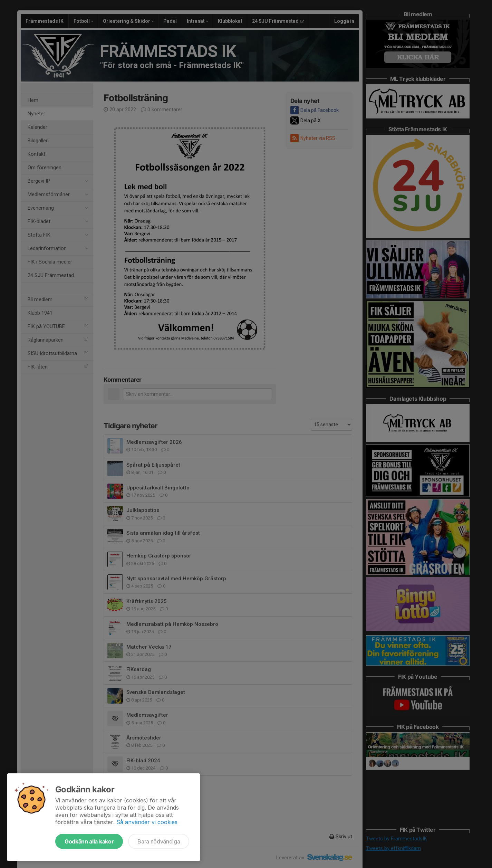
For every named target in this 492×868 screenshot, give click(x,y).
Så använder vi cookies (147, 822)
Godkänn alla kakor (89, 841)
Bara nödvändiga (159, 841)
